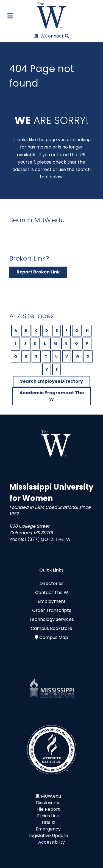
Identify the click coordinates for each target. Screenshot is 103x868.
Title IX (48, 822)
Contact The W (52, 593)
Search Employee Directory (51, 381)
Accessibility (51, 842)
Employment (52, 601)
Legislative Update (48, 836)
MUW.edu (51, 796)
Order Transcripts (52, 610)
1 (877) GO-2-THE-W (48, 539)
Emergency (48, 829)
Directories (51, 583)
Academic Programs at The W (52, 396)
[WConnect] (49, 36)
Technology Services (51, 619)
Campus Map (54, 637)
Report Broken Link (38, 272)
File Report (48, 809)
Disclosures (48, 803)
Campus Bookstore (51, 628)
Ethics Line (48, 816)
